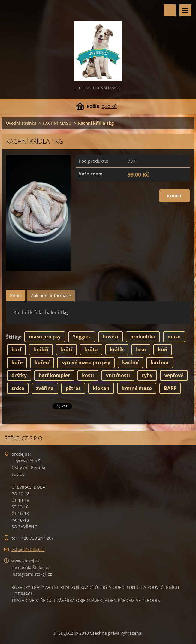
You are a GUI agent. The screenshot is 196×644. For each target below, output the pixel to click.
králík (117, 350)
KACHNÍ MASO (57, 123)
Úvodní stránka (21, 123)
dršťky (19, 375)
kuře (17, 362)
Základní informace (51, 295)
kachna (160, 362)
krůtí (66, 350)
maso (174, 337)
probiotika (143, 337)
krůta (91, 350)
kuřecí (42, 362)
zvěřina (45, 388)
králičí (41, 350)
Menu (185, 10)
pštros (73, 388)
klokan (101, 388)
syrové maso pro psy (86, 362)
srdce (18, 388)
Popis (16, 295)
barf (16, 350)
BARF (170, 388)
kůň (163, 350)
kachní (130, 362)
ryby (147, 375)
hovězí (110, 337)
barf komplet (54, 375)
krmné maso (137, 388)
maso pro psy (45, 337)
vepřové (174, 375)
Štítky (13, 337)
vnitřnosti (118, 375)
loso (141, 350)
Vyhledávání (170, 10)
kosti (88, 375)
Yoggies (82, 337)
